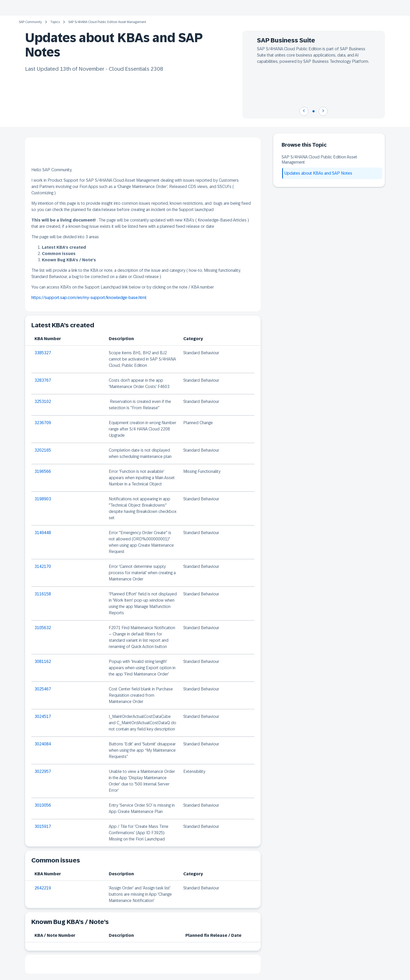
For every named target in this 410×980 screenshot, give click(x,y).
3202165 (43, 450)
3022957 (43, 771)
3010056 (43, 805)
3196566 (43, 471)
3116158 (43, 594)
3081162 (43, 661)
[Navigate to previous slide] (304, 111)
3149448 (43, 533)
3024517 (43, 716)
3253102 (43, 402)
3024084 (43, 744)
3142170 (43, 566)
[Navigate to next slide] (323, 111)
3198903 (43, 499)
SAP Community (30, 22)
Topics (55, 22)
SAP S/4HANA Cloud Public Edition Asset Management (107, 22)
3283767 (43, 380)
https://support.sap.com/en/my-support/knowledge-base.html (89, 298)
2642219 (43, 888)
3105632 (43, 628)
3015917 (43, 826)
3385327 (43, 353)
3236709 (43, 423)
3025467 (43, 689)
